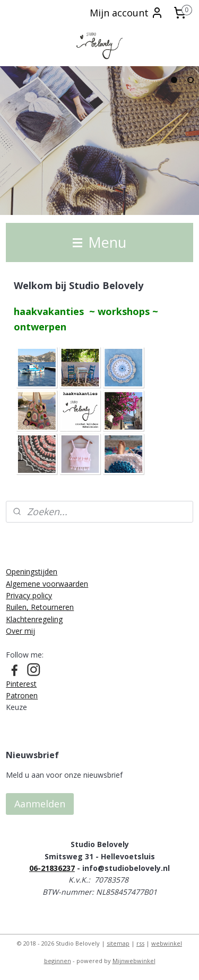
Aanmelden (40, 804)
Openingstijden (32, 572)
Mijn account (127, 13)
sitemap (118, 943)
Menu (99, 242)
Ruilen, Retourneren (40, 607)
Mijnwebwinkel (134, 961)
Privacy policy (29, 595)
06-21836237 (52, 868)
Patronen (22, 695)
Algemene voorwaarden (47, 584)
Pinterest (21, 684)
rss (140, 943)
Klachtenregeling (34, 619)
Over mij (20, 631)
